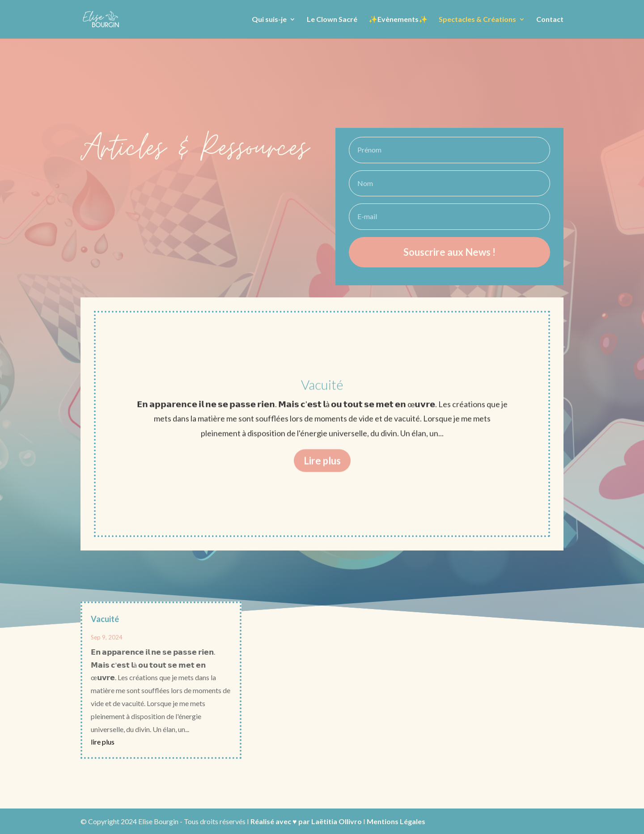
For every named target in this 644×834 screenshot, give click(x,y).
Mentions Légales (396, 821)
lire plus (103, 742)
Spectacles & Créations (477, 20)
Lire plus (322, 474)
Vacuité (322, 398)
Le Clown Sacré (332, 20)
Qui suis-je (269, 20)
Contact (550, 20)
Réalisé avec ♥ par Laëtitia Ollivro (306, 821)
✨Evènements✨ (398, 20)
